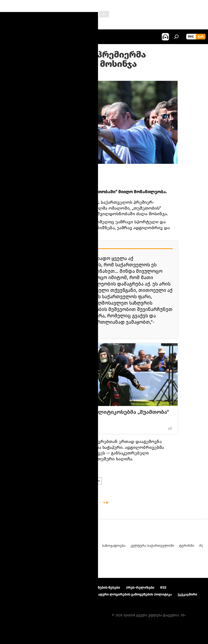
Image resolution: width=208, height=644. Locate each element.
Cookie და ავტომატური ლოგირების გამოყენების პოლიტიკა (121, 594)
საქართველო (90, 481)
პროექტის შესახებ (21, 588)
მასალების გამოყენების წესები (93, 588)
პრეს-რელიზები (140, 588)
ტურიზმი (187, 546)
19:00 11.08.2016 (43, 75)
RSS (163, 588)
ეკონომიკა (88, 546)
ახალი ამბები (64, 481)
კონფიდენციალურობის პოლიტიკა (35, 594)
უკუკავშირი (187, 594)
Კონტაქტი (51, 588)
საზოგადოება (114, 546)
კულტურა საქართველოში (152, 546)
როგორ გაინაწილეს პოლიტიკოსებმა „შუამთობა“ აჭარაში (102, 415)
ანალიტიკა (43, 546)
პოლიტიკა (41, 481)
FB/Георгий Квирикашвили (52, 168)
